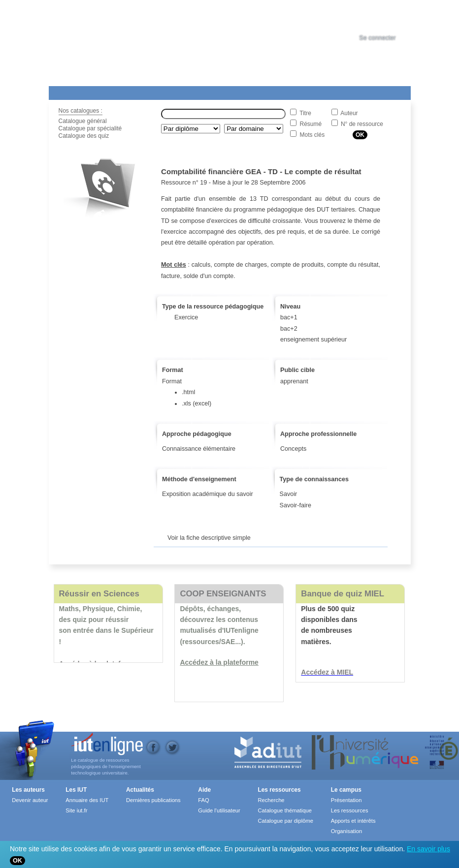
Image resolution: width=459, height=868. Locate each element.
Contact (375, 91)
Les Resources (70, 91)
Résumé (311, 124)
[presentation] (387, 17)
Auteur (349, 113)
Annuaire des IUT (87, 800)
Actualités (236, 91)
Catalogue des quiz (84, 136)
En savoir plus (428, 849)
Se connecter (377, 38)
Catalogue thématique (284, 810)
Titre (305, 113)
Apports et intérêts (353, 821)
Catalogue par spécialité (90, 128)
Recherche (271, 800)
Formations (191, 91)
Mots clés (312, 135)
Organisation (346, 831)
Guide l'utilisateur (219, 810)
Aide (323, 91)
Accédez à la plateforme (219, 662)
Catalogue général (83, 121)
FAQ (203, 800)
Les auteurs (28, 790)
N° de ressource (362, 124)
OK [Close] (17, 861)
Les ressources (279, 790)
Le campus (346, 790)
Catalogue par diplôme (285, 821)
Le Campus (144, 91)
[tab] (387, 17)
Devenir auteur (30, 800)
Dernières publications (153, 800)
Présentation (346, 800)
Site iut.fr (76, 810)
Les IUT (281, 91)
